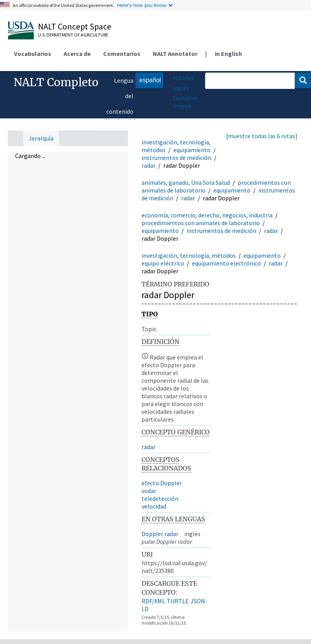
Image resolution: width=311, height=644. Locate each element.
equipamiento (192, 150)
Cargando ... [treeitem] (30, 156)
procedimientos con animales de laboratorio (201, 223)
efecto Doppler (162, 483)
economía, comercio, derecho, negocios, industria (207, 215)
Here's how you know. (142, 5)
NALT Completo (56, 82)
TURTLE (178, 601)
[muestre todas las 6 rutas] (262, 136)
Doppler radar (160, 534)
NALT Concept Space (75, 26)
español (148, 80)
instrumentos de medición (176, 158)
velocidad (154, 506)
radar (149, 165)
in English (228, 54)
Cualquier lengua (185, 102)
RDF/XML (153, 601)
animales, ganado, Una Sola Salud (186, 182)
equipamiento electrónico (226, 263)
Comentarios (122, 54)
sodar (149, 491)
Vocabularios (33, 54)
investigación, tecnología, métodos (189, 255)
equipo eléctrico (163, 263)
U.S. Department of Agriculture (73, 35)
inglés (181, 88)
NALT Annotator (175, 54)
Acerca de (77, 54)
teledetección (160, 498)
